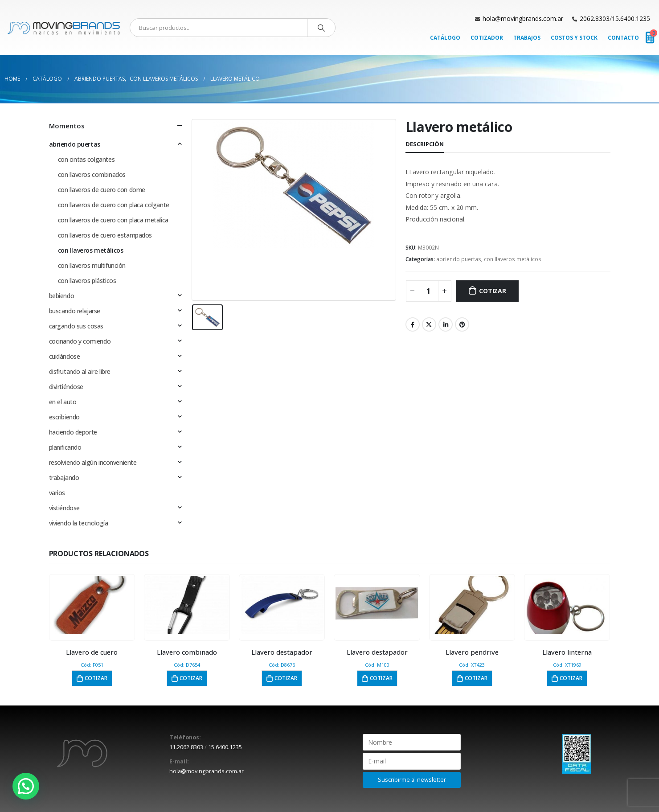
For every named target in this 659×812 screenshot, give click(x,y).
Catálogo (445, 38)
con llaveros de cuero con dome (102, 190)
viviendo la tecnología (79, 523)
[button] (26, 786)
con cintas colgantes (86, 159)
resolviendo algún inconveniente (93, 462)
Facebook (413, 324)
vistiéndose (64, 508)
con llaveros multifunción (92, 265)
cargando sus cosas (76, 326)
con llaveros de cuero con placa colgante (114, 205)
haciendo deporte (73, 432)
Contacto (623, 38)
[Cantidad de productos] (429, 291)
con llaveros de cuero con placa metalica (113, 220)
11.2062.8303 (186, 747)
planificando (65, 447)
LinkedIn (446, 324)
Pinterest (462, 324)
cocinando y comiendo (80, 341)
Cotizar (493, 291)
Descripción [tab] (425, 144)
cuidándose (65, 356)
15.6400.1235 (631, 18)
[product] (92, 605)
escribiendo (64, 417)
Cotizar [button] (96, 678)
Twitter (429, 324)
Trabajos (527, 38)
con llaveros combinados (92, 174)
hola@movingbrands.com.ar (523, 18)
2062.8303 (595, 18)
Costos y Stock (574, 38)
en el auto (63, 402)
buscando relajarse (75, 311)
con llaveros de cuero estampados (105, 235)
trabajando (64, 478)
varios (57, 493)
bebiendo (62, 296)
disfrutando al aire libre (80, 371)
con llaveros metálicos (513, 259)
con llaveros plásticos (87, 281)
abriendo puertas (459, 259)
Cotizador (487, 38)
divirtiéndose (66, 387)
